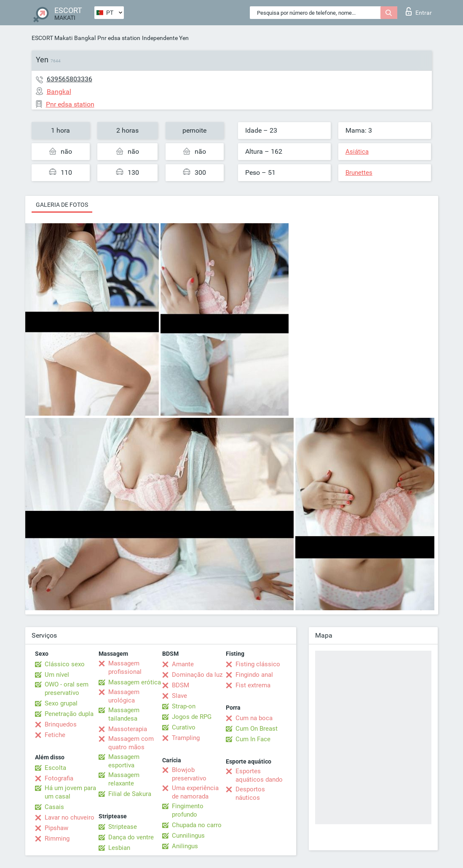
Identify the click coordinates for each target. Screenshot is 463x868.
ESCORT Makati (52, 38)
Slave (179, 696)
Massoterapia (128, 729)
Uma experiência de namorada (195, 792)
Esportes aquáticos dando (259, 775)
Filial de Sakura (130, 794)
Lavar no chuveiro (70, 817)
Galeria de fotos (62, 205)
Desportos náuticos (250, 793)
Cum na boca (254, 718)
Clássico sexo (65, 664)
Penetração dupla (69, 714)
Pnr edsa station (119, 38)
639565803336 (70, 79)
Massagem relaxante (124, 779)
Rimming (57, 839)
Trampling (186, 738)
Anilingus (185, 846)
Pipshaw (56, 828)
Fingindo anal (254, 675)
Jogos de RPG (192, 717)
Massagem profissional (125, 668)
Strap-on (184, 706)
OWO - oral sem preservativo (67, 689)
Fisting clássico (258, 664)
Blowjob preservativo (189, 774)
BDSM (181, 685)
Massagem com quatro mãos (131, 743)
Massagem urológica (124, 696)
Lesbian (119, 848)
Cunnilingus (188, 836)
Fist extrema (253, 685)
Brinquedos (61, 724)
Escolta (55, 768)
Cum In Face (253, 739)
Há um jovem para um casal (70, 792)
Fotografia (59, 778)
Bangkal (85, 38)
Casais (54, 807)
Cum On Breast (257, 729)
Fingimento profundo (188, 810)
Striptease (123, 827)
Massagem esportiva (124, 761)
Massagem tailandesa (124, 714)
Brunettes (359, 173)
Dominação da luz (197, 675)
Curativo (184, 727)
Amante (183, 664)
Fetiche (55, 735)
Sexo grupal (61, 703)
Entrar (419, 11)
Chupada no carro (197, 825)
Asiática (357, 152)
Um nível (57, 675)
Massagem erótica (135, 682)
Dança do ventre (131, 837)
